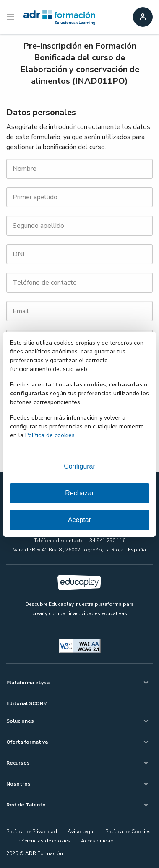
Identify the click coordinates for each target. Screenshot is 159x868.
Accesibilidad (97, 841)
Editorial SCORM (27, 703)
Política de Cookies (128, 832)
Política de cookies (50, 435)
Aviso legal (81, 832)
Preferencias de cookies (43, 841)
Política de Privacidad (32, 832)
